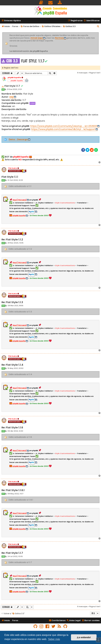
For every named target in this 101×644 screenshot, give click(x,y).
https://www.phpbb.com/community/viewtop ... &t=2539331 (64, 126)
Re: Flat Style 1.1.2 (12, 240)
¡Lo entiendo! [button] (84, 637)
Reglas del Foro (10, 68)
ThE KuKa (12, 168)
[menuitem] (41, 3)
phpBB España (14, 77)
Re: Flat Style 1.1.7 (12, 553)
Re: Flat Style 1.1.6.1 (13, 490)
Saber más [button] (54, 639)
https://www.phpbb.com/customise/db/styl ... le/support (63, 129)
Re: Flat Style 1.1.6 (12, 428)
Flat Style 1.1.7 (33, 61)
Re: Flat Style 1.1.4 (12, 365)
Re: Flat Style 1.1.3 (12, 302)
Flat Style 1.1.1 (10, 177)
